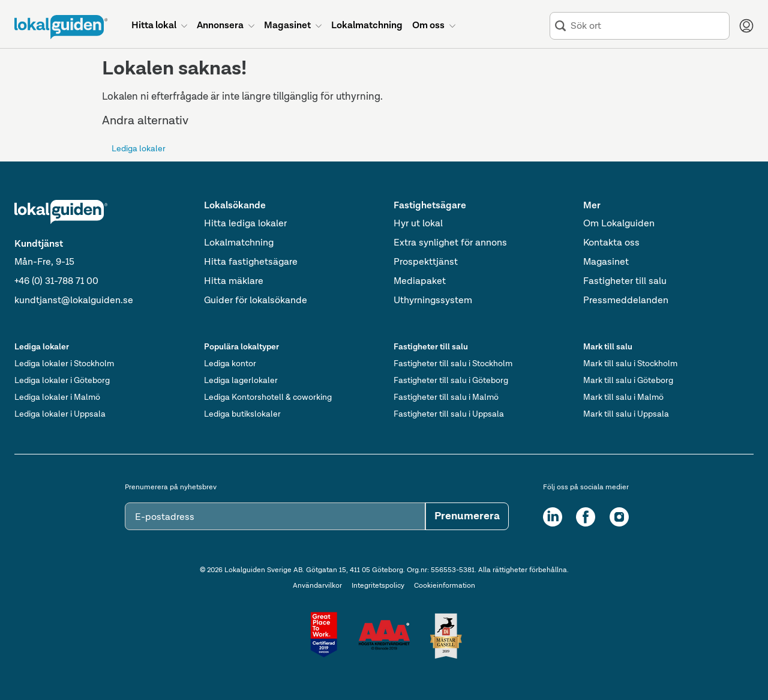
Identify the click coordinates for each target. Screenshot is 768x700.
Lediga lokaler (139, 149)
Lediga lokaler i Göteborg (62, 381)
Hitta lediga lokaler (245, 224)
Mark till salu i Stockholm (630, 364)
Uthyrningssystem (433, 301)
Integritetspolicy (378, 586)
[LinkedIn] (553, 517)
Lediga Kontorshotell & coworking (268, 397)
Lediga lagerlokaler (241, 381)
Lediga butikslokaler (242, 414)
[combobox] (647, 26)
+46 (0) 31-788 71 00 (56, 282)
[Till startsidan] (61, 27)
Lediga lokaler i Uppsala (60, 414)
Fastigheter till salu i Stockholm (453, 364)
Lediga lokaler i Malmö (57, 397)
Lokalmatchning (239, 243)
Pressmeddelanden (626, 301)
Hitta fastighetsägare (251, 262)
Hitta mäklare (234, 282)
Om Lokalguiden (619, 224)
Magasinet (606, 262)
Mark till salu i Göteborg (628, 381)
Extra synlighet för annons (450, 243)
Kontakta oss (611, 243)
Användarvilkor (317, 586)
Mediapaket (420, 282)
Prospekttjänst (426, 262)
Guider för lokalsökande (256, 301)
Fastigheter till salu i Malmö (446, 397)
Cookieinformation (445, 586)
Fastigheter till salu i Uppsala (449, 414)
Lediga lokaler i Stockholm (64, 364)
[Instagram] (619, 517)
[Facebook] (586, 517)
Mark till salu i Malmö (623, 397)
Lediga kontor (230, 364)
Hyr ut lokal (418, 224)
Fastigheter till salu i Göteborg (451, 381)
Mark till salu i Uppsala (626, 414)
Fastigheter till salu (625, 282)
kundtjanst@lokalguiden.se (74, 301)
